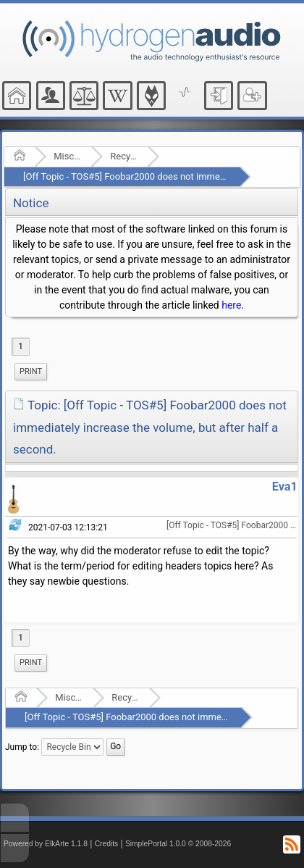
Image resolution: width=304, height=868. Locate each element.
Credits (107, 844)
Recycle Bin (124, 156)
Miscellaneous (68, 156)
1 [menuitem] (21, 346)
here (231, 305)
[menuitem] (31, 372)
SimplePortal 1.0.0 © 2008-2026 (178, 844)
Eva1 (285, 487)
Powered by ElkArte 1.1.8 (46, 844)
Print (31, 371)
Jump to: (22, 746)
